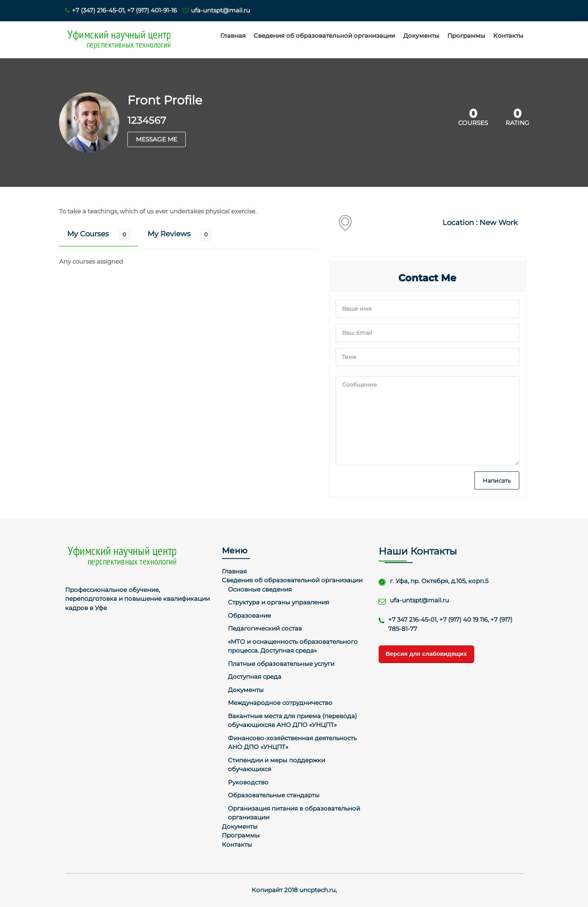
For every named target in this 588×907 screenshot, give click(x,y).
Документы (421, 36)
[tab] (98, 234)
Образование (249, 615)
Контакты (508, 36)
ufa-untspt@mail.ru (216, 10)
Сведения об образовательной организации (324, 36)
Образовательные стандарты (274, 795)
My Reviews (169, 234)
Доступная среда (255, 677)
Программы (466, 36)
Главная (233, 36)
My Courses (88, 234)
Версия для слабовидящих (426, 654)
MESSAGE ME (157, 139)
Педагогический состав (265, 628)
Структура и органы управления (279, 602)
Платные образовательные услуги (281, 664)
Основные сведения (260, 589)
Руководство (248, 782)
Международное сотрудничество (280, 703)
